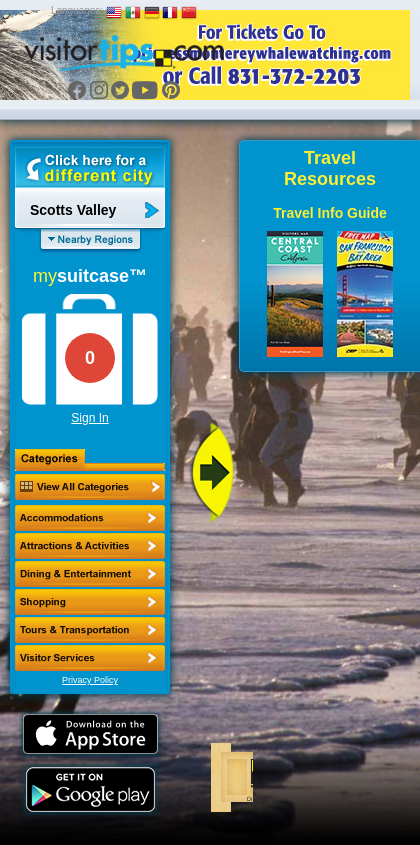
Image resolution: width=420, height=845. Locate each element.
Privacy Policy (90, 680)
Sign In (89, 418)
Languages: (77, 10)
